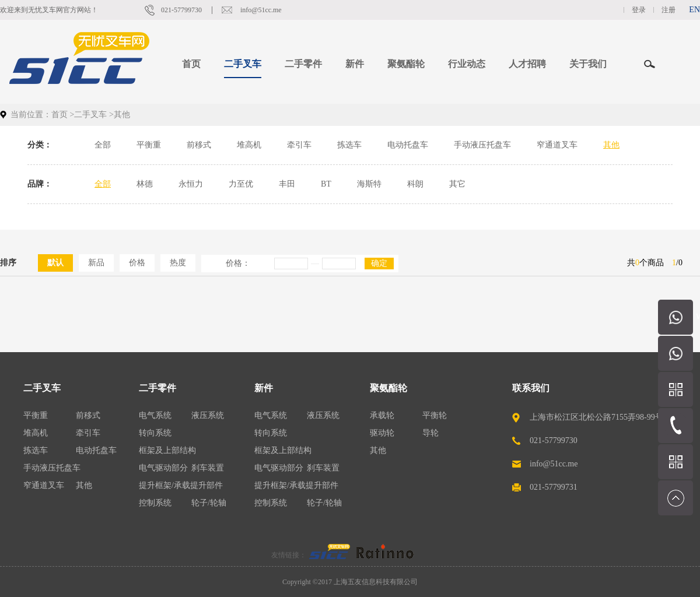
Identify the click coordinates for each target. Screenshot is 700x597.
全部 (103, 145)
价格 (137, 263)
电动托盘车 (408, 145)
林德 (145, 184)
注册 (668, 10)
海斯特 (369, 184)
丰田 (287, 184)
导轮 (430, 433)
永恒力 (191, 184)
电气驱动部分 (163, 468)
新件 (264, 388)
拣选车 (349, 145)
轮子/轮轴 (209, 503)
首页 (191, 64)
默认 (55, 263)
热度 (178, 263)
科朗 (415, 184)
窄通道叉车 (557, 145)
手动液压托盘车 (482, 145)
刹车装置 (208, 468)
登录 (639, 10)
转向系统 (155, 433)
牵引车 (299, 145)
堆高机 (249, 145)
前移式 (199, 145)
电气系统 (155, 415)
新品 (96, 263)
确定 (379, 263)
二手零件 (157, 388)
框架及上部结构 (167, 450)
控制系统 (155, 503)
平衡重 (149, 145)
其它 (457, 184)
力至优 (241, 184)
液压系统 (208, 415)
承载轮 (382, 415)
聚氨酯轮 (388, 388)
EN (694, 10)
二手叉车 (90, 115)
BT (326, 184)
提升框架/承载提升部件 (181, 485)
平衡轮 (435, 415)
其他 (611, 145)
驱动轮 (382, 433)
